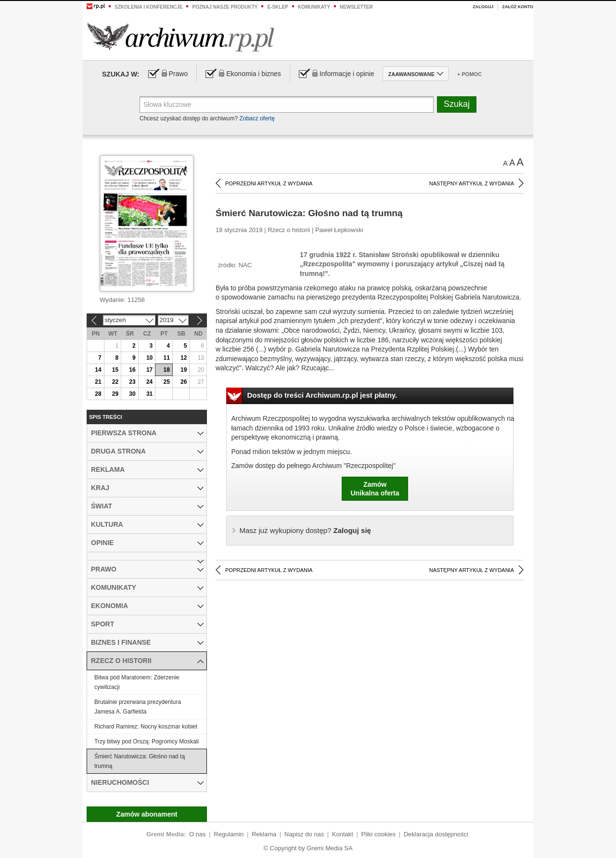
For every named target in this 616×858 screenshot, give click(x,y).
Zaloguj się (305, 530)
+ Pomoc (469, 74)
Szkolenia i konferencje (148, 7)
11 (166, 358)
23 (132, 382)
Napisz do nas (304, 834)
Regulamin (229, 834)
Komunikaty (314, 7)
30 (132, 394)
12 (184, 358)
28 (98, 394)
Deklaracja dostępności (436, 834)
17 (149, 370)
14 (98, 370)
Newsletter (356, 7)
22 (115, 382)
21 (98, 382)
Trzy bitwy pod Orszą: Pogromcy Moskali (147, 741)
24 (149, 382)
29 (115, 394)
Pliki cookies (379, 834)
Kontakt (343, 834)
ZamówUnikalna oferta (375, 489)
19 (184, 370)
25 (166, 382)
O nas (198, 834)
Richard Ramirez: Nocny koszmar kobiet (146, 727)
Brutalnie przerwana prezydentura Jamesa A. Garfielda (138, 707)
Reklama (264, 834)
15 (115, 370)
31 (149, 394)
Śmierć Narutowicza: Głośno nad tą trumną (140, 761)
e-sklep (277, 7)
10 (149, 358)
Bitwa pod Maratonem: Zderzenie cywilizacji (137, 682)
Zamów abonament (147, 814)
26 (184, 382)
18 (166, 370)
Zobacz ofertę (257, 118)
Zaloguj (483, 7)
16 (132, 370)
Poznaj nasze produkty (225, 7)
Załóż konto (518, 7)
